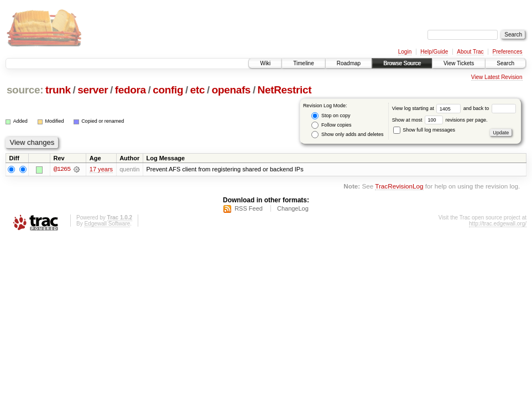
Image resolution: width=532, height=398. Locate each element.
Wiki (265, 63)
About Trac (470, 52)
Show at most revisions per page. (440, 120)
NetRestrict (285, 90)
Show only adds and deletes (347, 135)
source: (25, 90)
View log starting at (428, 108)
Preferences (508, 52)
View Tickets (459, 63)
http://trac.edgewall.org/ (498, 224)
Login (405, 52)
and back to (490, 108)
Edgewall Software (107, 224)
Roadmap (349, 63)
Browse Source (402, 63)
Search (505, 63)
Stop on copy (331, 116)
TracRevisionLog (399, 187)
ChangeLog (293, 208)
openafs (231, 90)
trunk (58, 90)
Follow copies (331, 125)
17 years (101, 169)
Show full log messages (424, 130)
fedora (131, 90)
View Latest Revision (497, 77)
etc (197, 90)
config (168, 90)
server (93, 90)
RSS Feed (249, 208)
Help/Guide (434, 52)
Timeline (303, 63)
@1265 (62, 169)
